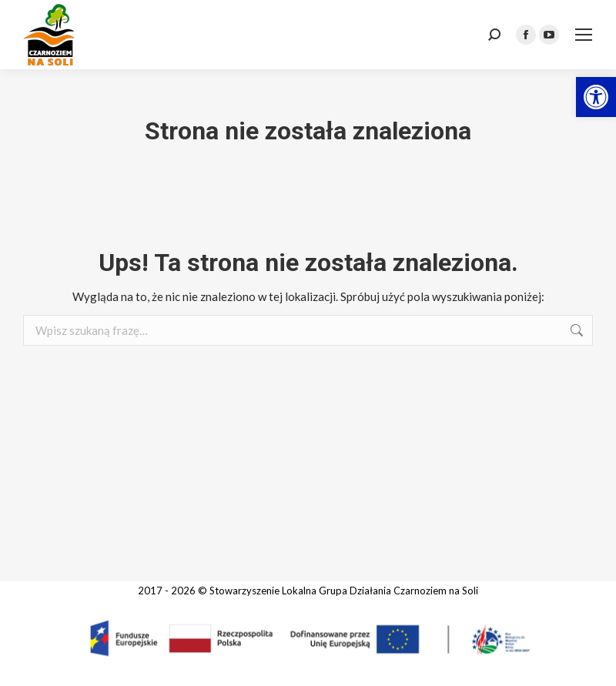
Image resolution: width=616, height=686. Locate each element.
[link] (596, 97)
